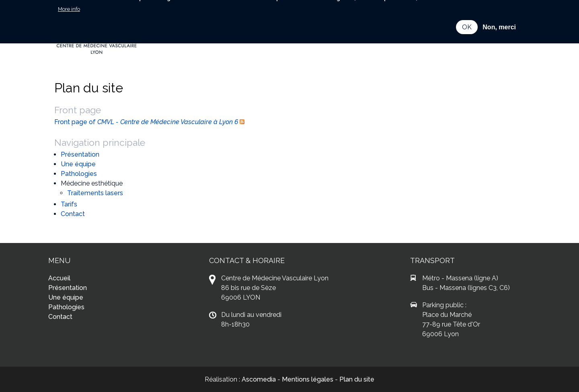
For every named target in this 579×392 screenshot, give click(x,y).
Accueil (59, 278)
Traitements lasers (95, 193)
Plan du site (357, 379)
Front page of (146, 122)
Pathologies (79, 174)
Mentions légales (308, 379)
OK (467, 19)
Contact (73, 214)
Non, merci (499, 19)
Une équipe (78, 164)
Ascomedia (259, 379)
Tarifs (69, 204)
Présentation (80, 154)
